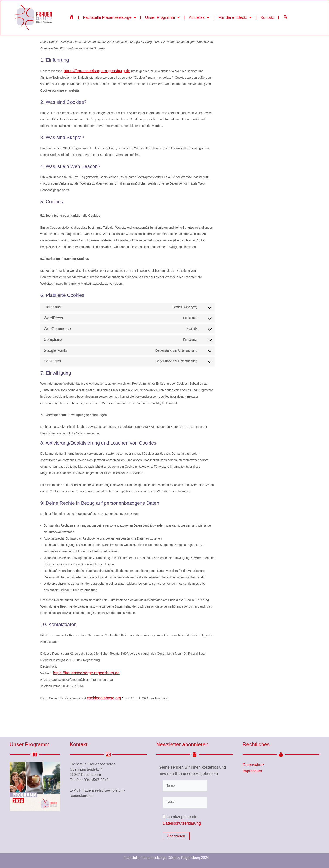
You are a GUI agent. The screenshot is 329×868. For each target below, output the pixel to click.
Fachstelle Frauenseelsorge (109, 17)
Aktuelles (199, 17)
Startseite (52, 50)
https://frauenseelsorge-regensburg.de (97, 90)
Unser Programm (162, 17)
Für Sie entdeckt (235, 17)
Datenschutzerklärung (182, 823)
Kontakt (267, 17)
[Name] (185, 786)
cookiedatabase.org (104, 717)
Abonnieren (176, 836)
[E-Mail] (185, 802)
